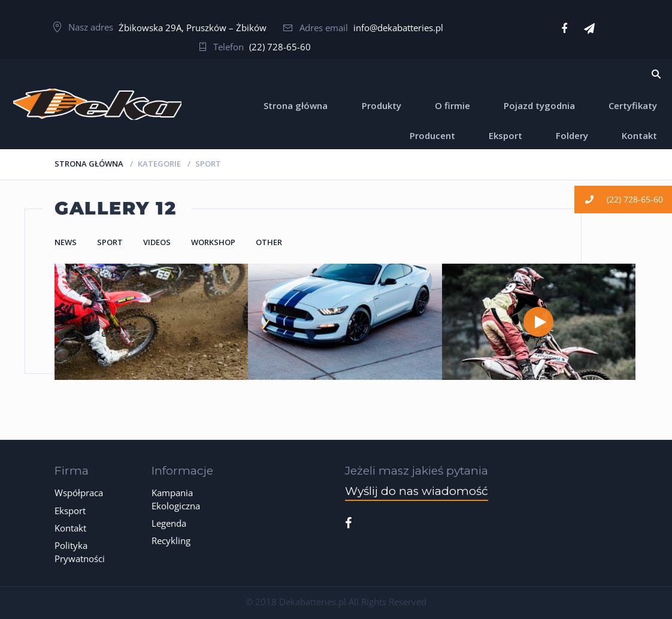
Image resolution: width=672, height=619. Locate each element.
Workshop (213, 242)
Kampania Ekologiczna (176, 499)
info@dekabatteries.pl (398, 28)
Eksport (505, 135)
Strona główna (296, 105)
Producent (432, 135)
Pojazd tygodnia (539, 105)
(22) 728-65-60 (280, 47)
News (66, 242)
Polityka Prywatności (80, 552)
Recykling (171, 541)
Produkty (382, 105)
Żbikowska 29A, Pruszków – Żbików (193, 28)
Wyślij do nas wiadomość (417, 491)
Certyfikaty (633, 105)
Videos (157, 242)
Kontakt (639, 135)
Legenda (169, 523)
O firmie (452, 105)
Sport (110, 242)
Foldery (572, 135)
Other (269, 242)
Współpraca (79, 493)
